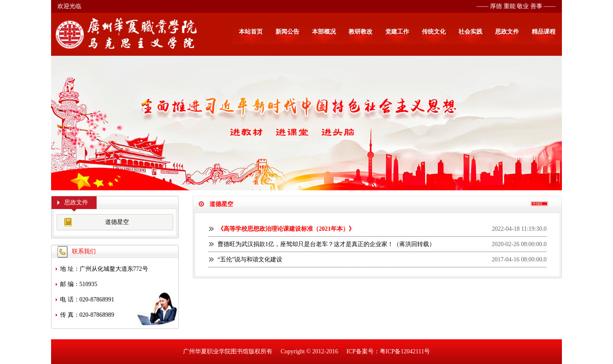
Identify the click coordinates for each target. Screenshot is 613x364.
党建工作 (397, 32)
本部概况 (324, 32)
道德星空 (117, 222)
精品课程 (544, 32)
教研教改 (361, 32)
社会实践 (470, 32)
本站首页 (251, 32)
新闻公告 (287, 32)
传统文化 (434, 32)
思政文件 (507, 32)
